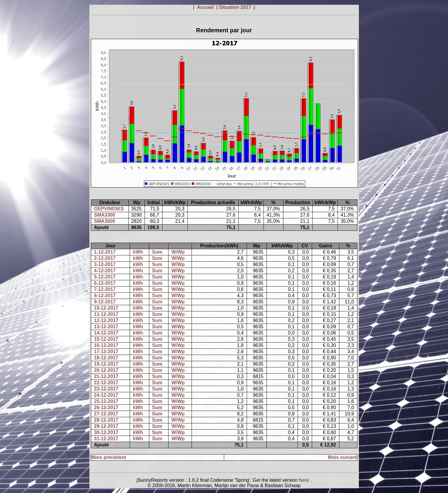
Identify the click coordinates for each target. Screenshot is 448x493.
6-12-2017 (105, 283)
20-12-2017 (106, 370)
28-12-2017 (106, 420)
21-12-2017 (106, 376)
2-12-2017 (105, 258)
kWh (138, 252)
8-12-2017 (105, 296)
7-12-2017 (105, 289)
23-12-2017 (106, 389)
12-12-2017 (106, 320)
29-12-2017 (106, 426)
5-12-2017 (105, 277)
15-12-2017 (106, 339)
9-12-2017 (105, 302)
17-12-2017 (106, 352)
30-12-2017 (106, 432)
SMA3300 (105, 215)
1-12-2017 (105, 252)
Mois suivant (342, 457)
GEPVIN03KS (109, 209)
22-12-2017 (106, 383)
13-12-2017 (106, 327)
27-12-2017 (106, 414)
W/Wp (178, 252)
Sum (157, 252)
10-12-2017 (106, 308)
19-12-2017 (106, 364)
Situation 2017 (236, 7)
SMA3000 (105, 221)
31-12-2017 (106, 439)
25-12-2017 (106, 401)
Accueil (206, 7)
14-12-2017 (106, 333)
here (304, 480)
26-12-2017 (106, 408)
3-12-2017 (105, 264)
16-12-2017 (106, 345)
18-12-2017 (106, 358)
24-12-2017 (106, 395)
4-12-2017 (105, 271)
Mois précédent (109, 457)
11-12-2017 (106, 314)
